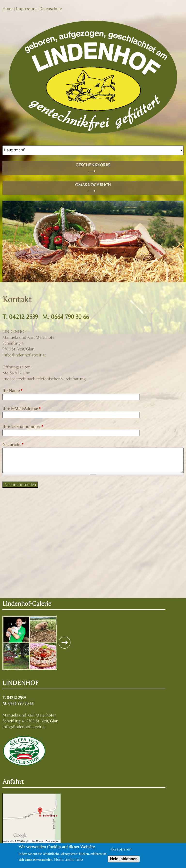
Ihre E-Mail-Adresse (22, 409)
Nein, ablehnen (124, 859)
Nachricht (13, 445)
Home (8, 9)
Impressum (26, 9)
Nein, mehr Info (68, 860)
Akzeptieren (121, 849)
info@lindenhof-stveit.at (24, 355)
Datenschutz (51, 9)
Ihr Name (13, 391)
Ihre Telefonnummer (23, 427)
